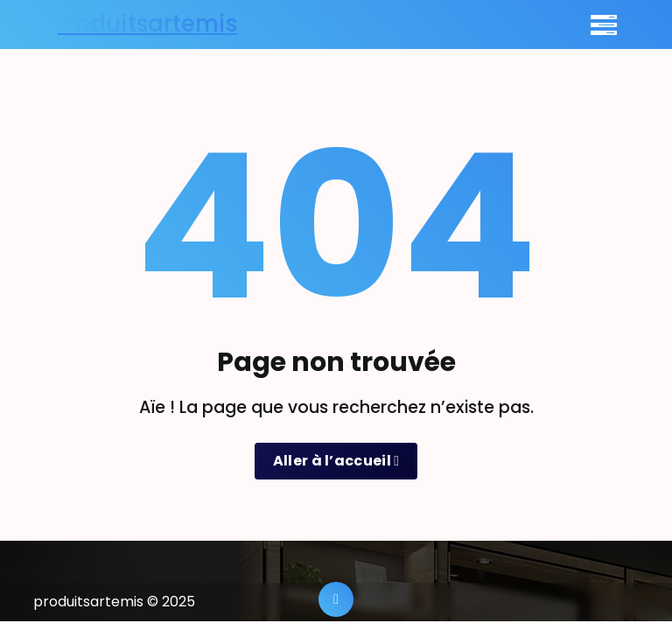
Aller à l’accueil (336, 461)
